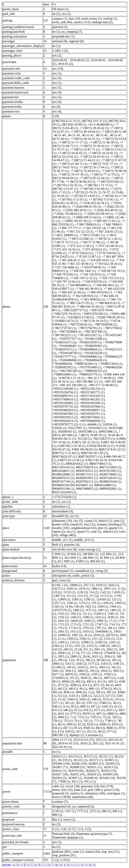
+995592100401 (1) (65, 403)
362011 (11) (94, 767)
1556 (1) (63, 617)
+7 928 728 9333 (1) (92, 274)
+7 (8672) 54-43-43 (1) (94, 157)
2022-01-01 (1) (62, 747)
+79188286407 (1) (70, 346)
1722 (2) (88, 624)
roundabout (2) (84, 571)
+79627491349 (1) (70, 371)
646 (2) (68, 710)
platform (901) (62, 852)
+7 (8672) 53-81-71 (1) (85, 149)
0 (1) (82, 424)
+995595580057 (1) (92, 410)
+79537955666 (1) (90, 367)
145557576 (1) (62, 610)
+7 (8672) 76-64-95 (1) (85, 171)
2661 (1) (99, 649)
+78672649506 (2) (105, 324)
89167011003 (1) (110, 471)
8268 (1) (105, 724)
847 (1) (68, 728)
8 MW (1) (82, 561)
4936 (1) (69, 692)
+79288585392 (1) (64, 367)
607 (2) (96, 706)
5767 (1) (92, 703)
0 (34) (56, 585)
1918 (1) (88, 631)
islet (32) (90, 524)
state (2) (96, 531)
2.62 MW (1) (108, 554)
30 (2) (80, 660)
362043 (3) (60, 778)
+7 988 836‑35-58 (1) (90, 307)
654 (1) (88, 710)
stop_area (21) (110, 852)
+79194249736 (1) (70, 353)
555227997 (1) (78, 428)
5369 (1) (72, 699)
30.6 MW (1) (73, 558)
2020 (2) (86, 743)
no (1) (56, 32)
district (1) (105, 521)
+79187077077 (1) (70, 339)
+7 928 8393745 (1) (94, 282)
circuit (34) (72, 786)
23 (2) (69, 646)
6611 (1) (112, 710)
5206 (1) (86, 696)
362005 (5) (113, 764)
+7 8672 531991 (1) (92, 235)
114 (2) (94, 592)
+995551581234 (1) (92, 389)
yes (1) (57, 73)
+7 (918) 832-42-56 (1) (94, 203)
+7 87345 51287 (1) (88, 257)
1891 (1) (63, 631)
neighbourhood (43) (84, 528)
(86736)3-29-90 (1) (74, 124)
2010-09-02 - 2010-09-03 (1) (71, 60)
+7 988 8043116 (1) (107, 303)
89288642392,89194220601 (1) (73, 485)
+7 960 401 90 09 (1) (89, 289)
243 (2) (57, 649)
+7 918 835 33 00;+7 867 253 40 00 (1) (89, 262)
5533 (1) (108, 699)
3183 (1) (106, 664)
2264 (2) (58, 646)
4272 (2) (63, 685)
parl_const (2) (61, 580)
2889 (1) (76, 656)
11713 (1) (106, 596)
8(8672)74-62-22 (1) (112, 449)
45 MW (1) (107, 558)
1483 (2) (115, 610)
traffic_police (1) (83, 576)
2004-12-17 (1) (62, 740)
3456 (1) (70, 671)
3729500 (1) (60, 678)
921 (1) (81, 731)
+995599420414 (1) (65, 421)
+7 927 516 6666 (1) (66, 267)
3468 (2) (83, 671)
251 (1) (88, 649)
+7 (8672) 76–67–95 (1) (73, 174)
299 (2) (63, 660)
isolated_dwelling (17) (111, 524)
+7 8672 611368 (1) (81, 239)
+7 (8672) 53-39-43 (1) (94, 146)
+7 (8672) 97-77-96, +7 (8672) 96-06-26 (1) (88, 180)
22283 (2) (101, 642)
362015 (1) (60, 771)
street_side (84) (62, 22)
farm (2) (119, 521)
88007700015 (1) (100, 464)
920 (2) (70, 731)
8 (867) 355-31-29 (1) (86, 442)
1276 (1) (84, 603)
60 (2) (75, 706)
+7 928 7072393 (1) (65, 274)
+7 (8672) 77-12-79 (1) (105, 174)
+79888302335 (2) (95, 371)
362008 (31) (78, 767)
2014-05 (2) (65, 64)
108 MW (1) (90, 554)
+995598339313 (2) (65, 417)
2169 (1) (63, 642)
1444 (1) (115, 606)
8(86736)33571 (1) (90, 457)
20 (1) (88, 635)
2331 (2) (80, 646)
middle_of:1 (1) (63, 540)
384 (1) (97, 678)
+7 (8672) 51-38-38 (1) (104, 142)
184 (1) (112, 628)
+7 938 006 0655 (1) (105, 285)
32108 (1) (59, 667)
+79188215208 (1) (95, 339)
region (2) (59, 531)
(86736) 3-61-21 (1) (94, 121)
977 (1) (112, 731)
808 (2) (72, 724)
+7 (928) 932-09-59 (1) (98, 214)
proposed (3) (61, 793)
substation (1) (61, 506)
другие (7, 865)
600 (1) (85, 706)
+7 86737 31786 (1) (92, 242)
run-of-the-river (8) (65, 549)
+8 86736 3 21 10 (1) (71, 378)
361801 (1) (111, 760)
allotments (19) (62, 521)
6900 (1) (63, 717)
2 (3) (65, 51)
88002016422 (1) (77, 464)
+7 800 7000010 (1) (88, 224)
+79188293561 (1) (95, 346)
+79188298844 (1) (90, 349)
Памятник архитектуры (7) (94, 834)
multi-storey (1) (92, 19)
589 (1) (57, 706)
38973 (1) (110, 678)
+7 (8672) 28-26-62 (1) (94, 128)
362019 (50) (76, 771)
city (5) (78, 521)
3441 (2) (58, 671)
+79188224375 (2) (64, 342)
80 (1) (62, 724)
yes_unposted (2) (83, 806)
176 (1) (63, 628)
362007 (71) (60, 767)
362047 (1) (75, 778)
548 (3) (96, 699)
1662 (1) (63, 621)
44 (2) (110, 685)
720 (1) (116, 717)
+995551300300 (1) (65, 389)
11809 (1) (64, 599)
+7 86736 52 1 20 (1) (108, 239)
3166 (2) (81, 664)
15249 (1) (99, 614)
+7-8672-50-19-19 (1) (94, 321)
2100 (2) (72, 639)
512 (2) (63, 696)
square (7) (83, 531)
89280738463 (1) (110, 474)
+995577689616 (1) (65, 399)
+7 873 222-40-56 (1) (109, 246)
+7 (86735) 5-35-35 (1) (67, 185)
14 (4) (69, 606)
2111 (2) (97, 639)
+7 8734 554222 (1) (81, 253)
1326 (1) (58, 606)
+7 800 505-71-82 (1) (106, 221)
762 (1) (88, 721)
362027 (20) (60, 774)
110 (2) (57, 592)
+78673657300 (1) (95, 332)
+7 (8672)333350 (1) (110, 182)
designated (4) (62, 806)
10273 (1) (59, 589)
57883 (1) (105, 703)
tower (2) (69, 820)
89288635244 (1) (110, 482)
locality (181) (61, 528)
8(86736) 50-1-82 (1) (94, 453)
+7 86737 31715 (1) (65, 242)
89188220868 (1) (64, 474)
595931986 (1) (87, 432)
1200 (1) (89, 599)
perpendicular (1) (64, 36)
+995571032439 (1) (92, 396)
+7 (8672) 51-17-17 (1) (73, 142)
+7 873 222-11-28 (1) (80, 246)
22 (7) (72, 829)
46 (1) (83, 689)
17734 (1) (75, 628)
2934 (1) (110, 656)
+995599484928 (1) (92, 421)
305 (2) (116, 660)
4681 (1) (94, 689)
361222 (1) (80, 760)
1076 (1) (84, 589)
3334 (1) (83, 667)
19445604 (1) (103, 631)
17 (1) (113, 621)
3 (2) (72, 660)
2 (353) (65, 860)
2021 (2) (98, 743)
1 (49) (56, 51)
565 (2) (80, 703)
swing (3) (101, 571)
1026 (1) (113, 585)
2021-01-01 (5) (114, 743)
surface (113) (82, 22)
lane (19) (74, 19)
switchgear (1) (116, 793)
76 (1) (78, 721)
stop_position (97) (64, 855)
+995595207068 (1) (92, 407)
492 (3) (57, 692)
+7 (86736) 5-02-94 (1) (94, 189)
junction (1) (60, 27)
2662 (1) (112, 649)
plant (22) (80, 790)
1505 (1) (76, 614)
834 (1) (57, 728)
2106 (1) (85, 639)
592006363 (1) (67, 432)
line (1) (57, 820)
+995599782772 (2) (65, 424)
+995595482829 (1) (65, 410)
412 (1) (102, 681)
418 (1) (113, 681)
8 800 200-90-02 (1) (84, 449)
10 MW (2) (74, 554)
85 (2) (78, 728)
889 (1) (57, 815)
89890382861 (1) (110, 489)
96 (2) (102, 731)
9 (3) (61, 731)
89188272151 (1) (87, 474)
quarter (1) (116, 528)
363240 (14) (107, 778)
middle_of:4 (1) (84, 540)
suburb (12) (110, 531)
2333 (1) (92, 646)
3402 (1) (104, 667)
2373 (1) (95, 811)
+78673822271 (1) (64, 335)
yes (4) (57, 92)
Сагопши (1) (94, 735)
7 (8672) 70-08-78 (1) (92, 435)
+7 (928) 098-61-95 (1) (86, 207)
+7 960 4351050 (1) (99, 292)
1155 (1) (82, 596)
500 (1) (100, 692)
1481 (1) (103, 610)
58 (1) (117, 703)
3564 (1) (106, 671)
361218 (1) (65, 760)
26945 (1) (64, 653)
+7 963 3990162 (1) (93, 299)
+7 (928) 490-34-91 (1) (77, 210)
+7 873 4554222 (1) (94, 249)
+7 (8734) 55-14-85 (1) (85, 196)
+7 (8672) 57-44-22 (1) (85, 160)
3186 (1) (118, 664)
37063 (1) (110, 674)
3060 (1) (58, 664)
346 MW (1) (90, 558)
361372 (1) (96, 760)
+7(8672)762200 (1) (95, 314)
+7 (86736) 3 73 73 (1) (98, 185)
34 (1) (94, 667)
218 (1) (75, 642)
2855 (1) (63, 656)
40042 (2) (68, 681)
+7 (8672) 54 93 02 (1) (72, 153)
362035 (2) (94, 774)
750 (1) (57, 721)
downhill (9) (60, 516)
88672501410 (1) (64, 467)
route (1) (78, 852)
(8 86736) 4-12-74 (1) (66, 121)
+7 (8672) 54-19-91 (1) (103, 153)
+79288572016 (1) (110, 364)
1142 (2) (105, 592)
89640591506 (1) (64, 489)
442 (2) (63, 689)
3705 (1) (97, 674)
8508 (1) (89, 728)
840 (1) (117, 811)
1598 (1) (88, 617)
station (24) (92, 852)
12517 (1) (59, 603)
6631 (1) (63, 714)
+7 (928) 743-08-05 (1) (67, 214)
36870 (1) (71, 674)
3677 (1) (58, 674)
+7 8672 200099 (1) (65, 235)
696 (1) (106, 811)
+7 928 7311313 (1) (111, 278)
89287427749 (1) (64, 482)
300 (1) (90, 660)
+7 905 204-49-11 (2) (72, 260)
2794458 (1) (112, 653)
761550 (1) (84, 439)
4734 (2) (106, 689)
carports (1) (60, 19)
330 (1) (71, 667)
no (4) (56, 107)
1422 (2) (90, 606)
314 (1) (70, 664)
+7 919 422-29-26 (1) (108, 264)
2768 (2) (97, 653)
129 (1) (96, 603)
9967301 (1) (60, 735)
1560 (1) (76, 617)
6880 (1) (113, 714)
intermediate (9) (63, 511)
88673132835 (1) (110, 467)
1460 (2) (78, 610)
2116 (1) (109, 639)
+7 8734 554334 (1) (107, 253)
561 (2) (70, 703)
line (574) (107, 786)
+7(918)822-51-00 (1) (80, 317)
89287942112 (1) (87, 482)
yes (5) (57, 78)
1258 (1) (72, 603)
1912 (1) (76, 631)
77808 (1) (64, 781)
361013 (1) (60, 756)
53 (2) (62, 699)
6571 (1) (99, 710)
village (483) (68, 535)
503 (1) (111, 692)
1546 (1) (113, 614)
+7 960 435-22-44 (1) (72, 292)
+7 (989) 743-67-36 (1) (76, 221)
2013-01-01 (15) (84, 740)
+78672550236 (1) (80, 324)
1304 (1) (120, 603)
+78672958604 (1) (70, 332)
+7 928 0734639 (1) (93, 267)
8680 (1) (112, 728)
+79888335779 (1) (90, 374)
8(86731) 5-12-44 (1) (66, 453)
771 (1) (99, 721)
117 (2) (94, 596)
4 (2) (88, 829)
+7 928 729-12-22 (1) (83, 278)
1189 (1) (77, 599)
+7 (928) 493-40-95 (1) (108, 210)
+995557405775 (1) (92, 392)
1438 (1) (103, 606)
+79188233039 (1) (90, 342)
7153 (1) (83, 717)
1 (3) (56, 829)
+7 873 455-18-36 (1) (66, 249)
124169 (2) (103, 599)
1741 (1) (114, 624)
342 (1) (116, 667)
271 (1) (86, 653)
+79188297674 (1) (64, 349)
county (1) (91, 521)
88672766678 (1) (87, 467)
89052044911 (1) (63, 471)
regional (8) (76, 41)
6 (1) (66, 706)
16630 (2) (76, 621)
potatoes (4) (72, 545)
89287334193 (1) (110, 478)
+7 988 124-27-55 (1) (80, 303)
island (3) (76, 524)
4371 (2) (99, 685)
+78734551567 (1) (90, 335)
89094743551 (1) (87, 471)
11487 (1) (59, 596)
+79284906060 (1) (70, 360)
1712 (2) (63, 624)
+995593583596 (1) (92, 403)
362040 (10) (110, 774)
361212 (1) (106, 756)
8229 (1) (92, 724)
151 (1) (87, 614)
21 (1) (62, 639)
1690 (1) (90, 621)
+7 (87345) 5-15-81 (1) (104, 199)
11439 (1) (118, 592)
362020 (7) (92, 771)
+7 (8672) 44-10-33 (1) (85, 139)
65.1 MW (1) (66, 561)
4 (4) (121, 678)
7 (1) (73, 717)
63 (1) (118, 706)
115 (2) (71, 596)
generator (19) (90, 786)
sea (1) (71, 531)
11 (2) (121, 589)
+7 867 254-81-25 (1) (108, 232)
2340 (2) (104, 646)
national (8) (60, 41)
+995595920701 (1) (92, 414)
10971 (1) (110, 589)
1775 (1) (82, 811)
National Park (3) (64, 834)
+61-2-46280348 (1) (101, 124)
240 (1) (116, 646)
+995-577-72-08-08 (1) (103, 385)
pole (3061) (95, 790)
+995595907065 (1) (65, 414)
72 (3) (106, 717)
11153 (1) (69, 592)
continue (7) (60, 802)
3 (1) (80, 829)
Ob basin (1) (60, 9)
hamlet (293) (61, 524)
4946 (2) (81, 692)
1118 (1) (58, 811)
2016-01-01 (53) (68, 743)
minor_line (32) (63, 790)
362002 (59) (79, 764)
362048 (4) (91, 778)
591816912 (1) (98, 428)
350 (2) (94, 671)
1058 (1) (72, 589)
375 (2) (74, 678)
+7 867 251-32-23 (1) (80, 232)
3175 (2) (94, 664)
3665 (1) (118, 671)
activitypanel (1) (63, 571)
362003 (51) (96, 764)
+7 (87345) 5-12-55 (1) (73, 199)
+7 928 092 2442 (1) (83, 271)
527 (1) (110, 696)
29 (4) (86, 656)
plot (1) (103, 528)
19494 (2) (64, 635)
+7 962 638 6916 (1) (85, 296)
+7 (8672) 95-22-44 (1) (94, 178)
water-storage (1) (89, 549)
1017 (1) (89, 585)
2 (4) (63, 829)
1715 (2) (76, 624)
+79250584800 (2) (90, 357)
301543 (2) (103, 660)
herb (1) (58, 545)
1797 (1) (100, 628)
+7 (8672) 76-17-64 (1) (94, 167)
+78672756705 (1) (90, 328)
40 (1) (56, 681)
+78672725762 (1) (64, 328)
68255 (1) (89, 714)
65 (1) (78, 710)
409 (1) (91, 681)
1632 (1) (100, 617)
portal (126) (112, 790)
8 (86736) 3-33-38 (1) (72, 446)
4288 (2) (76, 685)
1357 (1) (70, 811)
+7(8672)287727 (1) (75, 310)
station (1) (77, 793)
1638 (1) (113, 617)
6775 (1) (76, 714)
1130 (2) (82, 592)
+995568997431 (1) (65, 396)
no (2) (56, 14)
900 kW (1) (97, 561)
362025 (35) (109, 771)
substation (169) (95, 793)
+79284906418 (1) (95, 360)
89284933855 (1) (87, 478)
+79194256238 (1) (95, 353)
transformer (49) (82, 797)
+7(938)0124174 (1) (65, 321)
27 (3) (76, 653)
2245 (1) (114, 642)
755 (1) (68, 721)
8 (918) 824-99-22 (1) (101, 446)
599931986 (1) (108, 432)
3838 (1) (86, 678)
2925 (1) (97, 656)
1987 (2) (77, 635)
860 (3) (100, 728)
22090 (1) (87, 642)
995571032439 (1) (64, 492)
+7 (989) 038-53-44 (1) (86, 217)
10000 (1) (76, 585)
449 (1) (73, 689)
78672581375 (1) (104, 439)
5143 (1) (74, 696)
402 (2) (80, 681)
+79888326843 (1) (64, 374)
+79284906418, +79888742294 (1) (75, 364)
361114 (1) (75, 756)
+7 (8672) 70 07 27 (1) (103, 164)
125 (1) (116, 599)
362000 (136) (61, 764)
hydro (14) (59, 566)
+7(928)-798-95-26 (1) (110, 317)
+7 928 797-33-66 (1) (66, 282)
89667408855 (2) (87, 489)
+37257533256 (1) (64, 497)
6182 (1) (107, 706)
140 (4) (79, 606)
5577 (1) (58, 703)
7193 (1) (96, 717)
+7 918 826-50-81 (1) (100, 260)
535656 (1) (60, 428)
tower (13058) (62, 797)
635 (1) (57, 710)
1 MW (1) (59, 554)
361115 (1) (90, 756)
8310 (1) (117, 724)
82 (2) (82, 724)
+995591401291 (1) (92, 399)
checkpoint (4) (62, 576)
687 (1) (101, 714)
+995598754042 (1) (92, 417)
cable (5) (58, 786)
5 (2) (91, 692)
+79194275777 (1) (64, 357)
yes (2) (66, 14)
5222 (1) (99, 696)
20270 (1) (112, 635)
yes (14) (58, 69)
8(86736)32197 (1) (64, 457)
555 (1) (120, 699)
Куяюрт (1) (77, 735)
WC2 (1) (90, 781)
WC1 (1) (77, 781)
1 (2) (65, 585)
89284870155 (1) (64, 478)
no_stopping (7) (72, 32)
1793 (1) (88, 628)
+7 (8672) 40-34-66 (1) (85, 132)
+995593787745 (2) (65, 407)
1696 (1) (102, 621)
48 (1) (117, 689)
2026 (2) (99, 635)
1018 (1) (101, 585)
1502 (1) (63, 614)
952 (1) (92, 731)
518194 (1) (110, 424)
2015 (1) (101, 740)
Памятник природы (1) (68, 837)
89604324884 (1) (105, 485)
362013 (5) (111, 767)
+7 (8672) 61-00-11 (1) (73, 164)
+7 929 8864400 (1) (78, 285)
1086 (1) (97, 589)
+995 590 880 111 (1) (89, 382)
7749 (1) (110, 721)
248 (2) (68, 649)
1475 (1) (91, 610)
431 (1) (87, 685)
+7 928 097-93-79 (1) (111, 271)
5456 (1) (85, 699)
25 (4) (78, 649)
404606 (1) (94, 424)
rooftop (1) (110, 19)
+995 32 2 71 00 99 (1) (101, 378)
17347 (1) (101, 624)
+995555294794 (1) (65, 392)
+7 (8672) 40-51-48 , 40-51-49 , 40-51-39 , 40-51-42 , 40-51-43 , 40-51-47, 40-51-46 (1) (89, 135)
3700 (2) (84, 674)
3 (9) (56, 116)
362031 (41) (78, 774)
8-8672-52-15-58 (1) (71, 460)
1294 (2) (107, 603)
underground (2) (102, 22)
